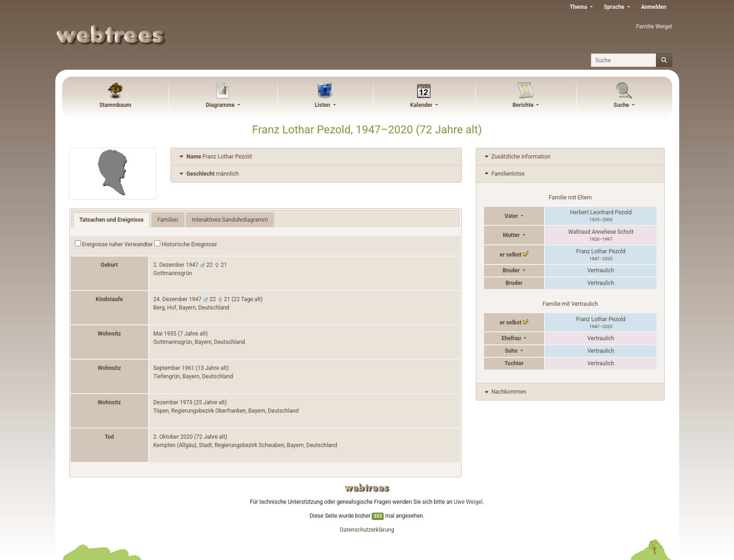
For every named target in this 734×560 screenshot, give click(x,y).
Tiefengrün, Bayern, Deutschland (193, 376)
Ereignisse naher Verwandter (114, 244)
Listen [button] (323, 105)
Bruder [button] (512, 270)
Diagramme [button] (221, 105)
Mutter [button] (512, 235)
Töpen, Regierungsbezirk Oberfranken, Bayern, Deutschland (226, 411)
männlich (208, 174)
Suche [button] (622, 105)
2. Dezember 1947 (176, 265)
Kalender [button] (422, 105)
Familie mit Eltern (570, 198)
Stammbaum (115, 105)
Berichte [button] (524, 105)
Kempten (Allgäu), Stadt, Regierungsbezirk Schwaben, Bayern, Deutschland (245, 445)
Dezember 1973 (173, 402)
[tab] (316, 157)
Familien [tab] (168, 220)
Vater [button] (512, 216)
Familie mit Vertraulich (570, 304)
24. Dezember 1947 (177, 299)
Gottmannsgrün (173, 273)
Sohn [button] (512, 351)
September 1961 (174, 368)
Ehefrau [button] (512, 338)
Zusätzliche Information (517, 157)
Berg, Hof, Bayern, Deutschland (191, 308)
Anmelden (654, 7)
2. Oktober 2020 (173, 437)
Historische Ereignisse (186, 244)
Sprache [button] (615, 7)
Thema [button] (579, 7)
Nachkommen (505, 392)
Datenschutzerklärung (367, 530)
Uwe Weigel (468, 502)
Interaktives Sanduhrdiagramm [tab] (230, 220)
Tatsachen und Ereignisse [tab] (111, 220)
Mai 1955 (165, 334)
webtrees (367, 488)
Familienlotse (504, 174)
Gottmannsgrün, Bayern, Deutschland (199, 342)
